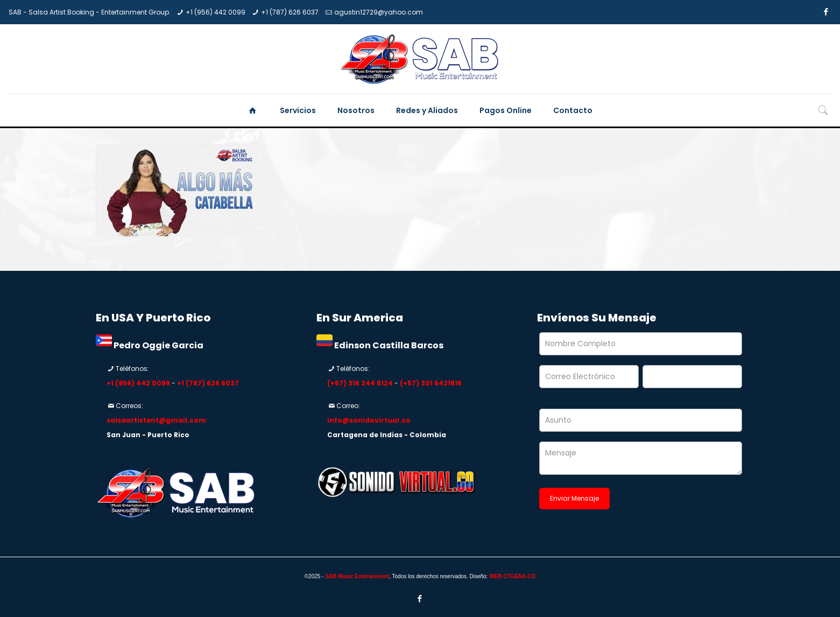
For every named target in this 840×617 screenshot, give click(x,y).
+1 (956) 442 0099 (216, 12)
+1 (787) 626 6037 (290, 12)
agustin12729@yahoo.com (379, 12)
